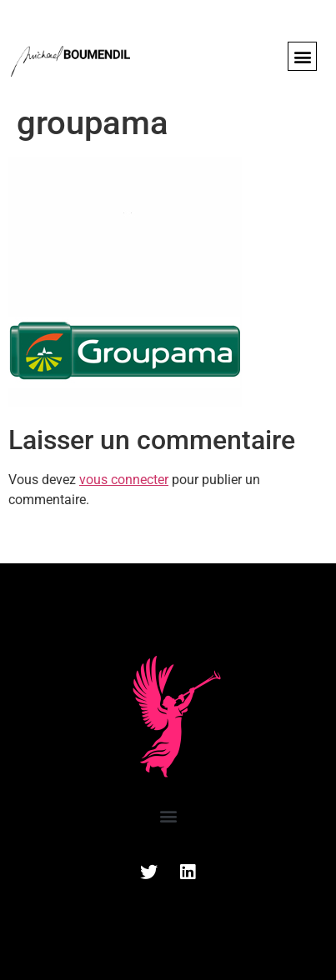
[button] (302, 56)
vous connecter (124, 480)
